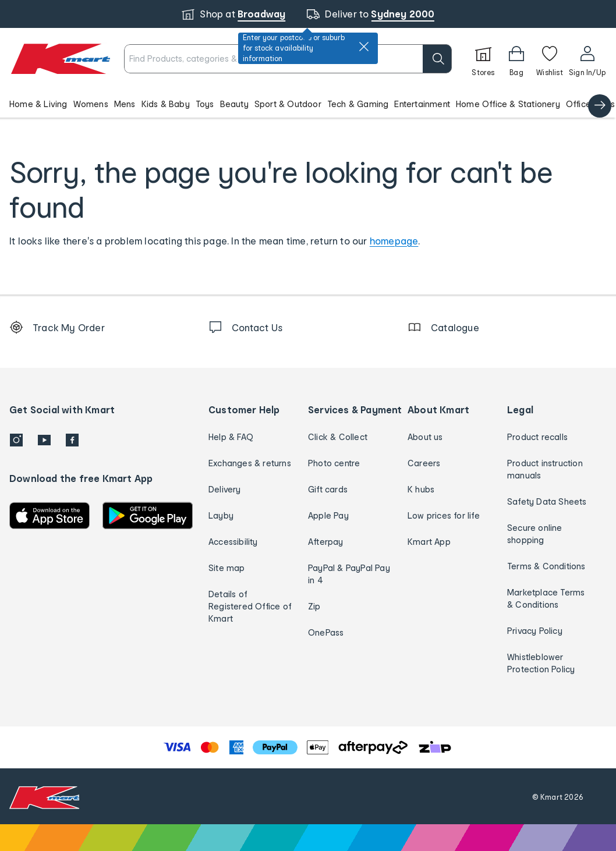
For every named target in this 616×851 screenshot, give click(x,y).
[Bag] (516, 59)
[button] (308, 104)
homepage (394, 241)
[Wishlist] (550, 59)
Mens (125, 104)
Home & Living (38, 104)
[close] (364, 47)
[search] (437, 59)
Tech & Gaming (358, 104)
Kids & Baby (166, 104)
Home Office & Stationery (508, 104)
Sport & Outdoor (288, 104)
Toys (205, 104)
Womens (91, 104)
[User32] (587, 59)
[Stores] (483, 59)
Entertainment (422, 104)
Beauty (234, 104)
